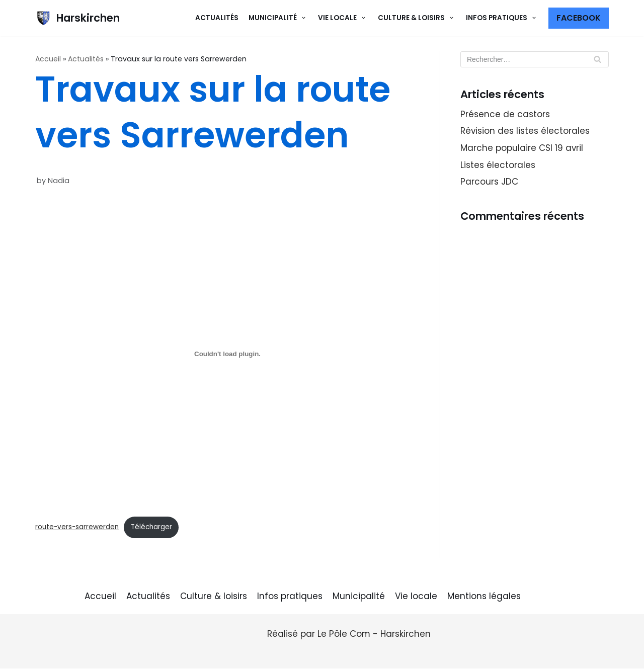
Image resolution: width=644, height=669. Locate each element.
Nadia (59, 181)
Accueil (48, 59)
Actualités (217, 18)
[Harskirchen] (78, 18)
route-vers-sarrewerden (77, 527)
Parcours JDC (489, 183)
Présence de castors (505, 114)
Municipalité (359, 597)
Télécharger (151, 527)
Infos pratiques (290, 597)
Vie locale (416, 597)
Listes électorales (498, 165)
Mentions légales (484, 597)
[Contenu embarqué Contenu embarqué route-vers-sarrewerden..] (227, 354)
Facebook (579, 18)
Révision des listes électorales (525, 131)
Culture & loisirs (214, 597)
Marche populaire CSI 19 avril (522, 148)
